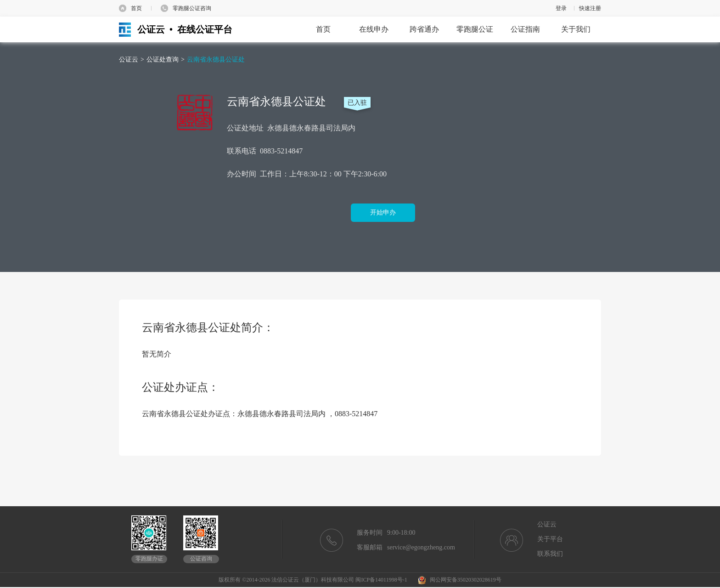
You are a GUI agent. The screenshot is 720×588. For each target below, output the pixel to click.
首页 (136, 8)
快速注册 (590, 8)
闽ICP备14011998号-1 (381, 580)
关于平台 (550, 539)
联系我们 (550, 554)
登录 (561, 8)
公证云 (129, 59)
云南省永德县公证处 (216, 59)
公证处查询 (163, 59)
